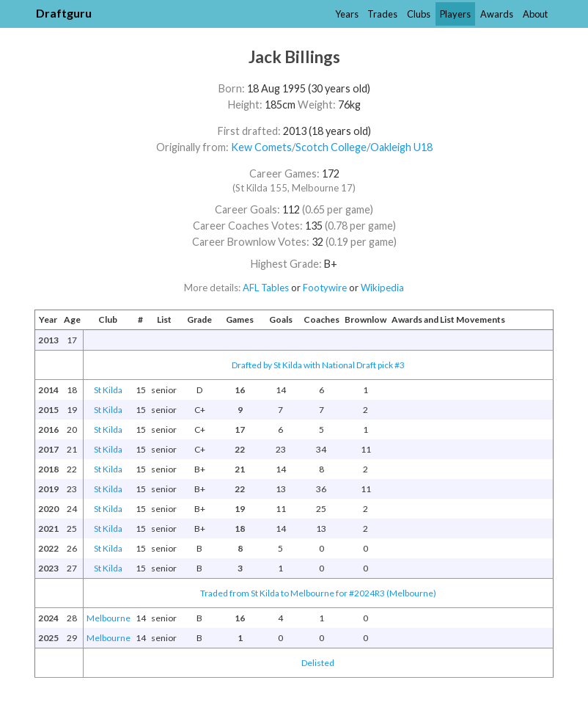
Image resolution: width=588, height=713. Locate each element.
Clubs (419, 14)
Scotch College (331, 147)
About (535, 14)
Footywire (325, 288)
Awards (497, 14)
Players (455, 14)
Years (347, 14)
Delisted (318, 663)
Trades (382, 14)
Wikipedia (382, 288)
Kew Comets (261, 147)
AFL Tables (266, 288)
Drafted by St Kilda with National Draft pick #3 (318, 365)
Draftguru (64, 13)
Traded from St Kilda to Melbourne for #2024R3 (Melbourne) (318, 593)
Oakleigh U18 (401, 147)
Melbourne (109, 618)
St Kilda (108, 390)
